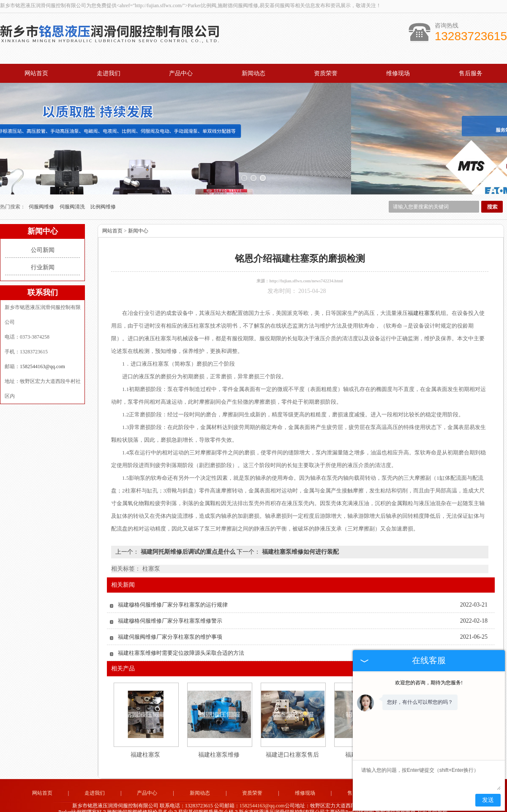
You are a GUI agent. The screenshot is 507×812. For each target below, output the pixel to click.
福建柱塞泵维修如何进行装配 (300, 536)
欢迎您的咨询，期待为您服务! (429, 683)
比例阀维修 (103, 191)
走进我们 (109, 73)
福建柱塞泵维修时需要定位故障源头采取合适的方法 (181, 637)
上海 (230, 802)
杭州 (264, 802)
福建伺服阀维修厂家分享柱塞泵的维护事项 (170, 621)
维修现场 (398, 73)
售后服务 (471, 73)
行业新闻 (43, 252)
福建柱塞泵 (145, 739)
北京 (299, 802)
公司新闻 (43, 234)
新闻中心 (138, 215)
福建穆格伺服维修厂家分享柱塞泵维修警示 (170, 605)
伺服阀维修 (42, 191)
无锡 (242, 802)
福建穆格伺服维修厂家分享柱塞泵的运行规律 (173, 589)
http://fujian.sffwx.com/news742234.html (306, 265)
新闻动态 (253, 73)
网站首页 (36, 73)
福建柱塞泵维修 (219, 739)
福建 (276, 802)
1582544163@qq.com (42, 351)
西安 (310, 802)
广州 (287, 802)
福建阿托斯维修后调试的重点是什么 (188, 536)
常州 (253, 802)
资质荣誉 (326, 73)
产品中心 (181, 73)
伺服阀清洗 (73, 191)
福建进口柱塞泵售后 (292, 739)
